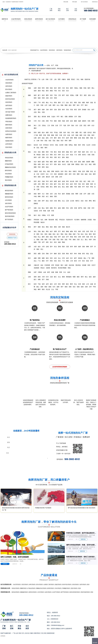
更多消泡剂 (9, 147)
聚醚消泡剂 (8, 161)
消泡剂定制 (12, 234)
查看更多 (5, 564)
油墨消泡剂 (9, 134)
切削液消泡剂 (67, 50)
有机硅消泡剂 (9, 158)
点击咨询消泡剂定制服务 (60, 367)
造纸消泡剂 (9, 102)
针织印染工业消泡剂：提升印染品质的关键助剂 (81, 533)
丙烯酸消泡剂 (9, 177)
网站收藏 (66, 2)
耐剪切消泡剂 (9, 197)
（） (58, 642)
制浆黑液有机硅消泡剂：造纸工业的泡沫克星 (81, 557)
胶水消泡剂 (9, 89)
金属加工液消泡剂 (11, 93)
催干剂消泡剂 (9, 220)
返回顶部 (95, 643)
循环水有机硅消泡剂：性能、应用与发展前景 (81, 545)
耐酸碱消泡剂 (9, 194)
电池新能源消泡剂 (11, 118)
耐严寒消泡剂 (9, 210)
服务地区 (14, 50)
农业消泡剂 (9, 109)
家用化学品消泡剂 (11, 131)
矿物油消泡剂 (9, 164)
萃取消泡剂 (9, 122)
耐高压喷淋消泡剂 (10, 213)
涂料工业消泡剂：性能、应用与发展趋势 (15, 557)
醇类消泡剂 (8, 171)
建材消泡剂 (9, 125)
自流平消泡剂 (9, 207)
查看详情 (83, 539)
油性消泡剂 (8, 203)
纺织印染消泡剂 (10, 99)
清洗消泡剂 (52, 50)
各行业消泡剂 (84, 2)
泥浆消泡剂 (9, 128)
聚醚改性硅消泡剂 (10, 167)
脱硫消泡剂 (9, 96)
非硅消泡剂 (8, 174)
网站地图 (75, 2)
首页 (9, 50)
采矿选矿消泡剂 (10, 112)
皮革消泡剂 (9, 144)
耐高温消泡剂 (9, 191)
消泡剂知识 (95, 2)
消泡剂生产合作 (12, 238)
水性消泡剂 (8, 200)
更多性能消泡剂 (10, 216)
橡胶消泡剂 (9, 138)
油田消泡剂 (9, 105)
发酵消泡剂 (9, 115)
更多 (88, 585)
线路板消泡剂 (9, 141)
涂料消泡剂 (59, 50)
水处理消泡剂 (44, 50)
